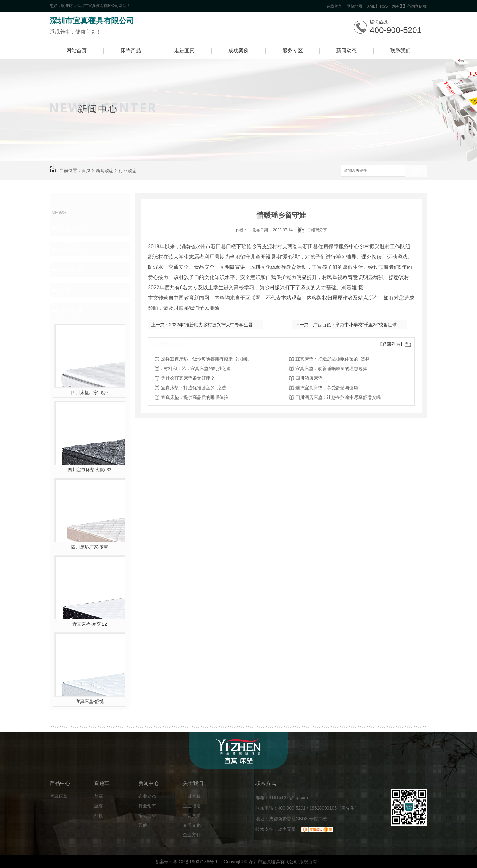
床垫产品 (131, 50)
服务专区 (293, 50)
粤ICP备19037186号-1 (195, 862)
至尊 (99, 806)
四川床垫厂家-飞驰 (90, 393)
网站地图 (354, 6)
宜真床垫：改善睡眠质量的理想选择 (331, 368)
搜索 (416, 171)
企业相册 (192, 806)
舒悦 (99, 816)
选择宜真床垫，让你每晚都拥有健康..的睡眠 (205, 359)
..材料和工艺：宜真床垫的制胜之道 (196, 368)
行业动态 (128, 170)
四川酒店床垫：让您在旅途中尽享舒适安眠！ (340, 397)
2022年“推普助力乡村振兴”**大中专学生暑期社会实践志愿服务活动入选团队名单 (249, 325)
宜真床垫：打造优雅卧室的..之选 (194, 388)
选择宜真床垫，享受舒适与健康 (327, 388)
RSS (384, 6)
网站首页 (77, 50)
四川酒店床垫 (309, 378)
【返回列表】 (391, 344)
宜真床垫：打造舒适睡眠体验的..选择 (333, 359)
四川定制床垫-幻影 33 (90, 470)
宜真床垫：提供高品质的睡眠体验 (195, 397)
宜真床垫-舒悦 (90, 701)
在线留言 (334, 6)
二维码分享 (317, 230)
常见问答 (71, 269)
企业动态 (71, 228)
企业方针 (192, 835)
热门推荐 (71, 310)
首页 (86, 170)
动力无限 (287, 829)
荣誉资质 (192, 816)
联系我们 (400, 50)
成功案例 (238, 50)
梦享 (99, 796)
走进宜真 (184, 50)
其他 (65, 290)
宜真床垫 (59, 796)
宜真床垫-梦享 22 (90, 624)
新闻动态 (346, 50)
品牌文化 (192, 825)
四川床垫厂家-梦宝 (90, 547)
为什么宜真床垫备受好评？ (188, 378)
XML (371, 6)
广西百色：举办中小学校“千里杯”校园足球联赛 (359, 325)
